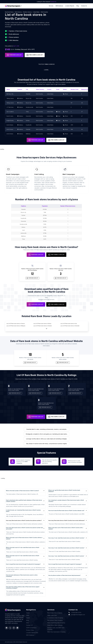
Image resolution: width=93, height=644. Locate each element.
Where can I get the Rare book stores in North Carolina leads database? (64, 491)
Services (51, 6)
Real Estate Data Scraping (55, 613)
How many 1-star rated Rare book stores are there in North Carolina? (66, 556)
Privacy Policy (30, 630)
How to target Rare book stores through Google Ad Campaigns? (65, 564)
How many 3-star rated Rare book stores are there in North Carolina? (66, 548)
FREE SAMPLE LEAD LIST (35, 55)
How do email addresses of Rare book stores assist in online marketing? (22, 576)
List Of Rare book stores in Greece (16, 324)
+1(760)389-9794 (75, 613)
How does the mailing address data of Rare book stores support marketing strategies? (23, 587)
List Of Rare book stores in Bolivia (43, 324)
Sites (28, 623)
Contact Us (53, 2)
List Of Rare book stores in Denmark (71, 326)
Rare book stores (9, 12)
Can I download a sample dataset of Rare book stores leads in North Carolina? (66, 501)
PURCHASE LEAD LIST (14, 55)
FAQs (28, 615)
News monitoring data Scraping (56, 623)
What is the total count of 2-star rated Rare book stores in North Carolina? (23, 556)
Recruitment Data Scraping (55, 620)
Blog (78, 6)
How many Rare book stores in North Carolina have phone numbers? (24, 520)
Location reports (70, 6)
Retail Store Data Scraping (55, 625)
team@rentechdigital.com (77, 615)
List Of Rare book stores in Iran (69, 324)
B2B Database (59, 6)
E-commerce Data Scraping (55, 618)
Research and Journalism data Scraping (56, 629)
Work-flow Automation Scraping (56, 632)
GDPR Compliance (31, 628)
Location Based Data (32, 633)
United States (36, 12)
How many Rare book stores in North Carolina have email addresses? (67, 520)
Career (28, 618)
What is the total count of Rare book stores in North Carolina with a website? (66, 528)
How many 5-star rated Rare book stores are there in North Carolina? (66, 538)
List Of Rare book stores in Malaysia (17, 326)
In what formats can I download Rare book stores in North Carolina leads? (23, 511)
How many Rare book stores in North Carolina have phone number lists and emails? (24, 528)
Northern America (27, 12)
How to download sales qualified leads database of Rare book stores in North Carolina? (24, 501)
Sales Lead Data (52, 615)
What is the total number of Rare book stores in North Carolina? (22, 491)
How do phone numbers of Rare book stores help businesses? (64, 575)
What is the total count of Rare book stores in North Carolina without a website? (24, 538)
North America (18, 12)
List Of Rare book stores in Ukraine (43, 326)
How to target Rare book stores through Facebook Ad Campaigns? (23, 564)
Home (28, 613)
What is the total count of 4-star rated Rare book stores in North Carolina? (23, 548)
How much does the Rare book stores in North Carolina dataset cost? (66, 511)
